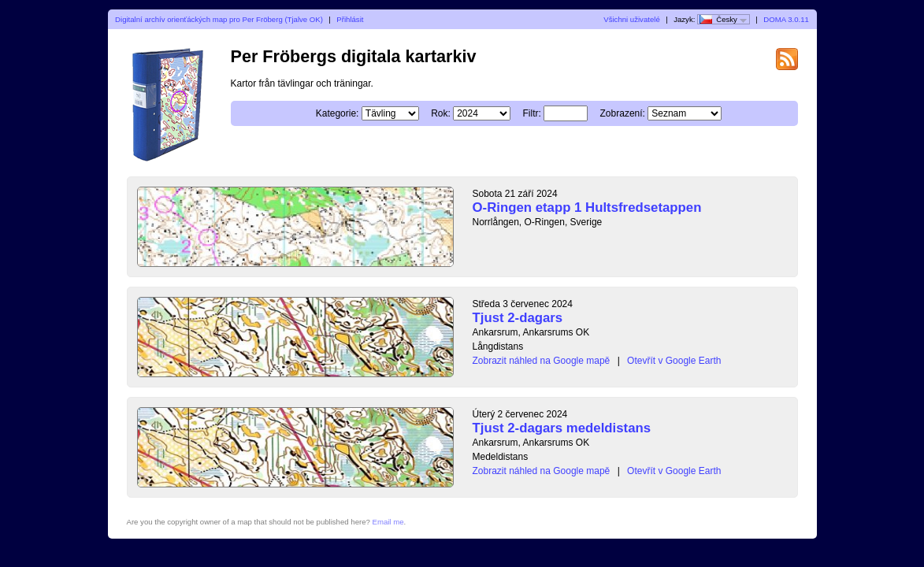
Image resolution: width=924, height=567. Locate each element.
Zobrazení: (623, 113)
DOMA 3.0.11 (786, 19)
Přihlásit (350, 19)
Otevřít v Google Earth (674, 361)
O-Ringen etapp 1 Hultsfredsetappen (587, 208)
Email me (388, 522)
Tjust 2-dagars (518, 318)
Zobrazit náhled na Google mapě (542, 361)
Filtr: (532, 113)
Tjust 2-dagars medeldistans (562, 428)
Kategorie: (338, 113)
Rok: (441, 113)
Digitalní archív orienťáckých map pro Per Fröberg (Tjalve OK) (219, 19)
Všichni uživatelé (631, 19)
